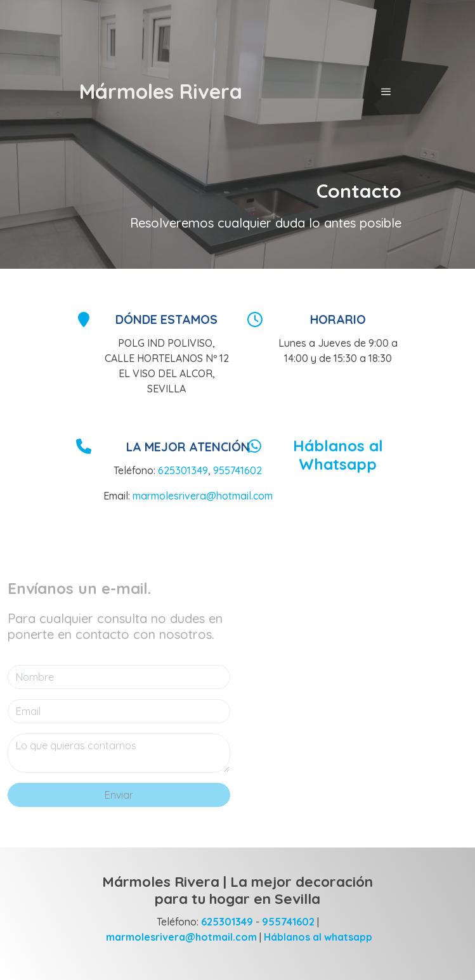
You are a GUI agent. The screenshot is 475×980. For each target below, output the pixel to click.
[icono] (84, 319)
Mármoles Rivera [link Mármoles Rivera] (161, 91)
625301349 (183, 470)
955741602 (238, 470)
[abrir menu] (386, 91)
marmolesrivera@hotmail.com (203, 496)
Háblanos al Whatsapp (338, 455)
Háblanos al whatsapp (318, 937)
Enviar (119, 795)
